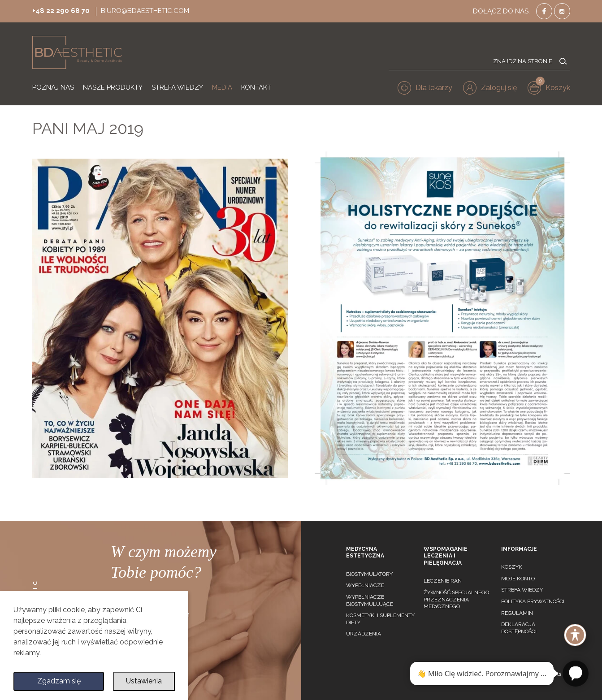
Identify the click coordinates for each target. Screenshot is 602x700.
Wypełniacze (365, 585)
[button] (490, 88)
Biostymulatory (369, 574)
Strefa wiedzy (522, 590)
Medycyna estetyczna (365, 553)
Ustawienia (144, 681)
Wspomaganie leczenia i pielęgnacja (446, 556)
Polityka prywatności (533, 601)
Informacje (519, 549)
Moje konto (518, 579)
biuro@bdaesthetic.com (145, 11)
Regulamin (517, 613)
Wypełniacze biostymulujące (370, 601)
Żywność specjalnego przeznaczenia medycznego (456, 599)
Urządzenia (364, 634)
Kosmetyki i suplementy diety (380, 619)
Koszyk (512, 567)
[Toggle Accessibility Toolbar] (575, 635)
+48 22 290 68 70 (61, 11)
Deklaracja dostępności (519, 628)
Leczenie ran (443, 581)
